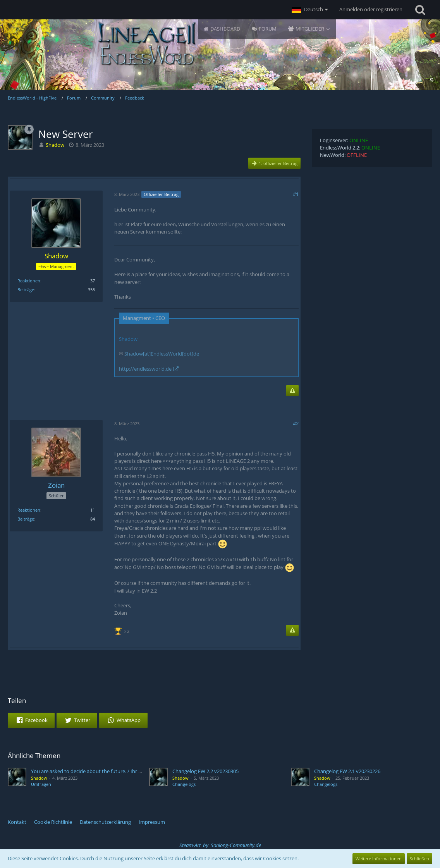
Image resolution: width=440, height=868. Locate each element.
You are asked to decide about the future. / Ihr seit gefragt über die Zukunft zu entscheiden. (136, 771)
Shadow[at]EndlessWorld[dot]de (162, 354)
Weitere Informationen (379, 859)
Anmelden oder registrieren (371, 9)
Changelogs (184, 784)
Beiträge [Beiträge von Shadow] (26, 290)
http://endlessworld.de (145, 369)
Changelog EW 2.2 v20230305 (205, 771)
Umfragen (41, 784)
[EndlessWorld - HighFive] (146, 43)
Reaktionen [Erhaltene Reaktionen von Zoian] (29, 510)
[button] (310, 10)
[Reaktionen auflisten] (123, 630)
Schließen (419, 859)
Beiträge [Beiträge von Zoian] (26, 519)
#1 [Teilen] (296, 194)
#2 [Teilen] (296, 423)
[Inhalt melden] (292, 391)
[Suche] (420, 10)
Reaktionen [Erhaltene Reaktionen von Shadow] (29, 281)
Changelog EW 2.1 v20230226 (347, 771)
